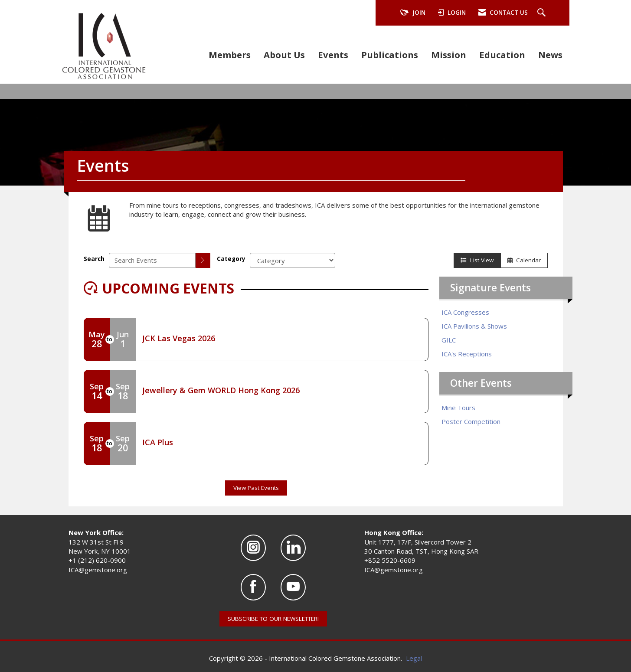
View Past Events (256, 488)
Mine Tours (458, 408)
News (550, 55)
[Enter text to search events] (152, 260)
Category (231, 259)
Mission (449, 55)
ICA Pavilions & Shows (474, 326)
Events (333, 55)
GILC (449, 340)
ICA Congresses (465, 312)
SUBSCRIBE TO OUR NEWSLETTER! (273, 619)
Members (230, 55)
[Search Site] (543, 13)
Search (94, 259)
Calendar (524, 260)
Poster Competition (471, 421)
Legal (414, 658)
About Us (284, 55)
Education (502, 55)
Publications (390, 55)
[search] (203, 260)
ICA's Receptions (467, 354)
